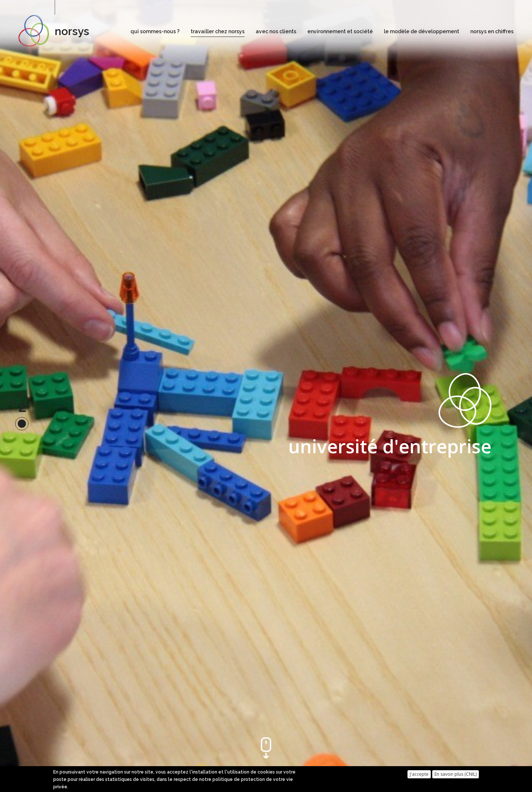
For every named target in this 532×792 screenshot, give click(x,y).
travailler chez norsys (218, 31)
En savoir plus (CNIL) (456, 774)
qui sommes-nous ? (155, 31)
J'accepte (419, 774)
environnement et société (340, 31)
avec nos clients (276, 31)
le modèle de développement (422, 31)
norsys (72, 31)
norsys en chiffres (492, 31)
